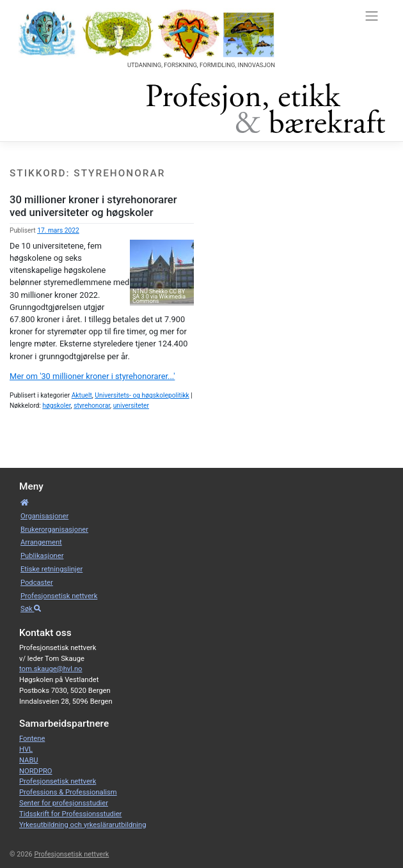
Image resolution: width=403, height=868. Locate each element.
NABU (29, 760)
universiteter (131, 406)
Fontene (32, 739)
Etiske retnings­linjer (51, 569)
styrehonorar (92, 406)
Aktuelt (82, 395)
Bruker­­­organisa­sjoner (54, 530)
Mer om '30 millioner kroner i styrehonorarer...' (92, 376)
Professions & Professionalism (68, 792)
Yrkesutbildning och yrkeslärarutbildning (83, 825)
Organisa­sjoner (44, 516)
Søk (31, 609)
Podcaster (37, 583)
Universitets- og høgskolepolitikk (142, 395)
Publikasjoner (42, 556)
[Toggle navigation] (371, 15)
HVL (26, 749)
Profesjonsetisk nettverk (59, 596)
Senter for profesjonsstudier (64, 803)
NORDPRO (36, 771)
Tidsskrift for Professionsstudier (70, 814)
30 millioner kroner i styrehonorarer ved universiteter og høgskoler (93, 206)
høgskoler (56, 406)
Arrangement (41, 542)
